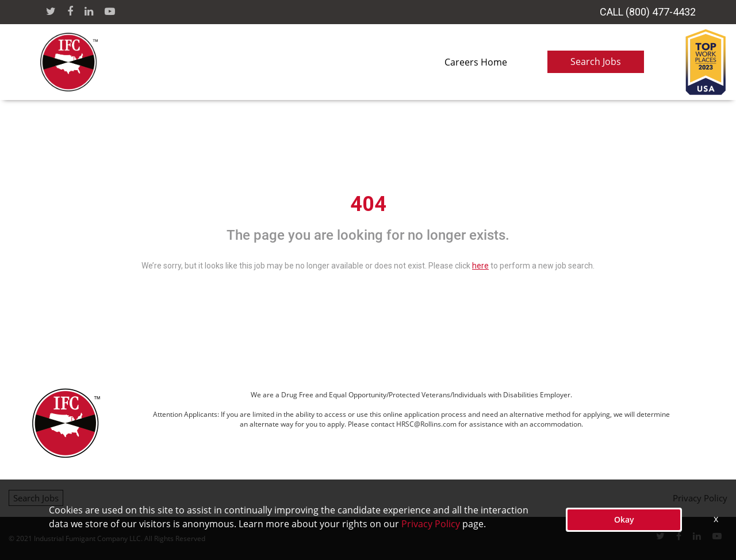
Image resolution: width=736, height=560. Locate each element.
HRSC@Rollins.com (426, 424)
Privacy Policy (700, 498)
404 (368, 204)
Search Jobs (596, 62)
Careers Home (476, 62)
